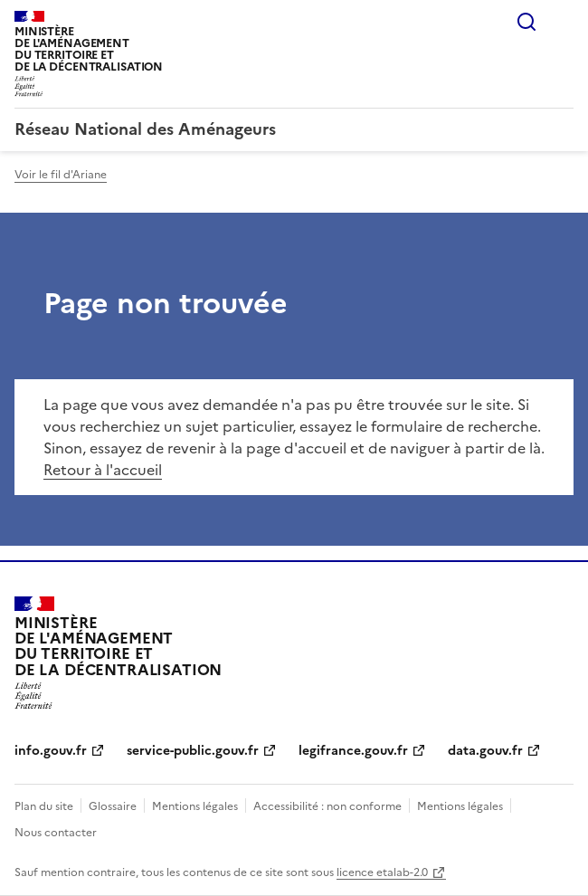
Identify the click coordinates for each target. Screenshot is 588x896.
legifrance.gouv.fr (353, 751)
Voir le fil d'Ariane (61, 175)
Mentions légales (195, 806)
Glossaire (113, 806)
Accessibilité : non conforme (327, 806)
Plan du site (44, 806)
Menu (563, 22)
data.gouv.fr (485, 751)
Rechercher (526, 22)
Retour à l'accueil (103, 470)
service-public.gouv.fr (193, 751)
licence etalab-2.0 (382, 872)
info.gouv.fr (51, 751)
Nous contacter (56, 833)
